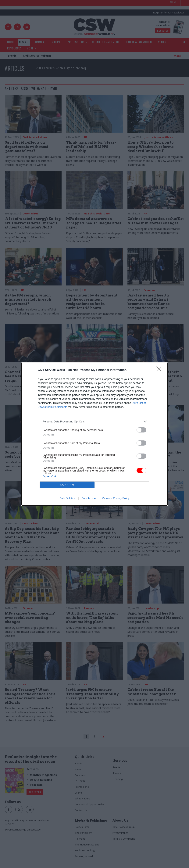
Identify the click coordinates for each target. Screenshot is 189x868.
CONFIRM (67, 485)
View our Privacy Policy (116, 498)
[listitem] (94, 422)
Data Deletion (68, 498)
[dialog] (94, 434)
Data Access (89, 498)
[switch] (141, 430)
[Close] (160, 370)
